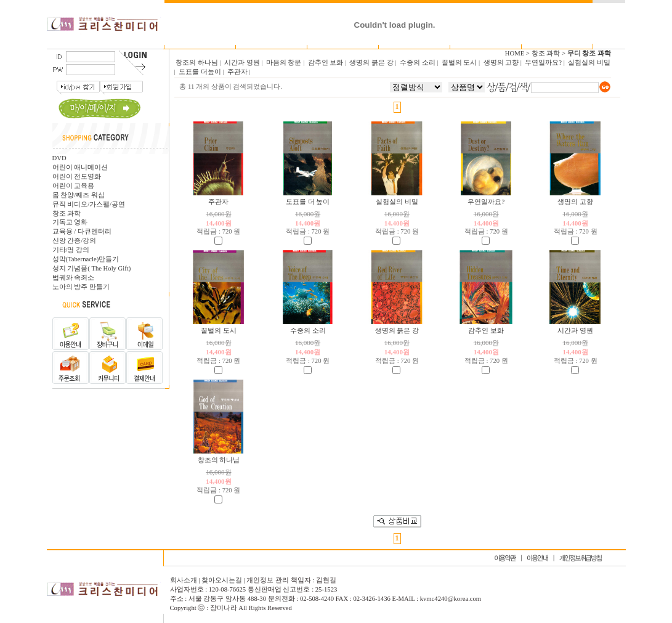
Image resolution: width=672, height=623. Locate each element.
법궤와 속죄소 (74, 278)
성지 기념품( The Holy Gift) (92, 268)
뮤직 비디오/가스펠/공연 (89, 204)
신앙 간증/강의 (75, 241)
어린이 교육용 (74, 186)
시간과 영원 (575, 331)
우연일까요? (486, 202)
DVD (59, 158)
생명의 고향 (575, 202)
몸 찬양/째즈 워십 (79, 195)
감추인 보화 (486, 331)
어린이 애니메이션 (80, 167)
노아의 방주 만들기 (81, 287)
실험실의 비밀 (397, 202)
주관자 (218, 202)
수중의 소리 (308, 331)
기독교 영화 (70, 222)
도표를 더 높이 (308, 202)
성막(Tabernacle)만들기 (86, 259)
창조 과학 (67, 214)
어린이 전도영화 (77, 177)
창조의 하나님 (219, 460)
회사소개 (184, 580)
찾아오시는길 (222, 580)
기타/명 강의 (71, 250)
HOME (515, 53)
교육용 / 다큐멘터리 (82, 231)
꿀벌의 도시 (219, 331)
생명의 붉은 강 (397, 331)
